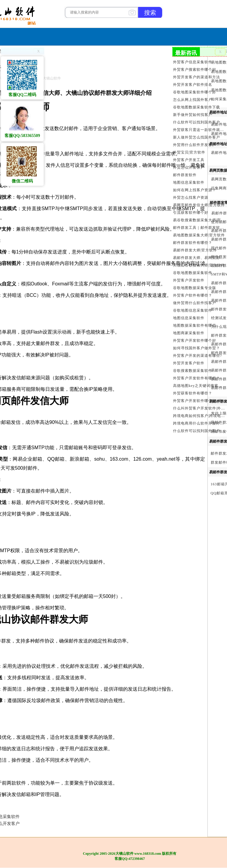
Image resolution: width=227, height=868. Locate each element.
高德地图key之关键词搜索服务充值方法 (199, 386)
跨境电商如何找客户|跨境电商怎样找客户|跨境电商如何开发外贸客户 (199, 416)
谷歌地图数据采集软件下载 (197, 107)
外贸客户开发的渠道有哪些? (197, 356)
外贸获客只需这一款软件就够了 (199, 130)
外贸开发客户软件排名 (193, 85)
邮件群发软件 (185, 175)
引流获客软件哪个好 (191, 213)
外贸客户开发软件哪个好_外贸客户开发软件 (199, 401)
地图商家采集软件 (189, 333)
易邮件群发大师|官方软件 (195, 250)
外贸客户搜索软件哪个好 (195, 70)
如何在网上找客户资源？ (195, 190)
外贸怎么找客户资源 (191, 198)
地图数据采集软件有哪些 (195, 325)
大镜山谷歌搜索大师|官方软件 (199, 265)
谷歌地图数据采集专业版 (195, 288)
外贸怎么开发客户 (189, 167)
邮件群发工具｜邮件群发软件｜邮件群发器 (199, 228)
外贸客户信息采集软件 (193, 62)
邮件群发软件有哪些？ (193, 243)
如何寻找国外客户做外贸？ (197, 348)
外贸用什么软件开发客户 (195, 145)
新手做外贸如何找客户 (193, 115)
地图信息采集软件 (189, 182)
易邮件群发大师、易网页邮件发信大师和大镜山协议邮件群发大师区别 (199, 258)
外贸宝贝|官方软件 (189, 152)
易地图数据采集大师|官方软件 (199, 235)
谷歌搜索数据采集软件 (193, 371)
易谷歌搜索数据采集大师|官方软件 (199, 220)
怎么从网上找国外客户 (193, 100)
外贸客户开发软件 (189, 280)
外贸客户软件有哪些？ (193, 295)
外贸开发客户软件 (189, 363)
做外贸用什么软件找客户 (195, 303)
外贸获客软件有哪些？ (193, 393)
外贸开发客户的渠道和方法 (197, 77)
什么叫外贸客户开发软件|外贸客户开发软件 (199, 408)
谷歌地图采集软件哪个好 (195, 92)
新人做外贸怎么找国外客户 (197, 137)
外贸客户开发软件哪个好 (195, 341)
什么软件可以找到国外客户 (197, 122)
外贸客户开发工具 (189, 160)
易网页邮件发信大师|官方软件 (199, 205)
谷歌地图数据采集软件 (193, 273)
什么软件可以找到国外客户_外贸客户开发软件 (199, 431)
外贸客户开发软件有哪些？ (197, 378)
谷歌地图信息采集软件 (193, 310)
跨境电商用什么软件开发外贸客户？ (199, 423)
